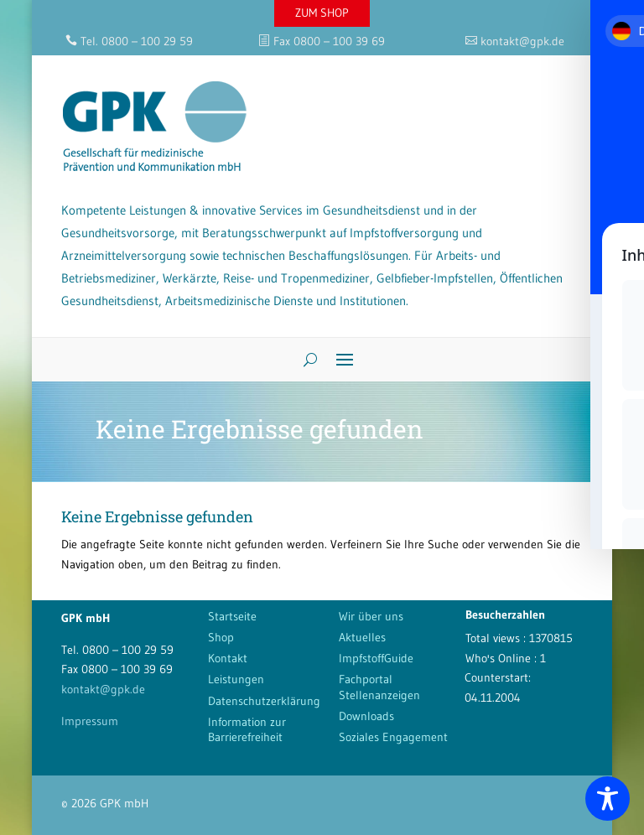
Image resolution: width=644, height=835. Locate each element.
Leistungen (236, 679)
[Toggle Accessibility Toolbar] (608, 799)
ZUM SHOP (322, 13)
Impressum (90, 721)
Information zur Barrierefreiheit (247, 729)
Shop (221, 637)
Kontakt (228, 658)
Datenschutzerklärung (264, 701)
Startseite (232, 616)
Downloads (366, 716)
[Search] (304, 360)
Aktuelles (362, 637)
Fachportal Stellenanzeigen (379, 687)
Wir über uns (371, 616)
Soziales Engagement (393, 737)
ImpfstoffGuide (376, 658)
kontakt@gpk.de (103, 689)
